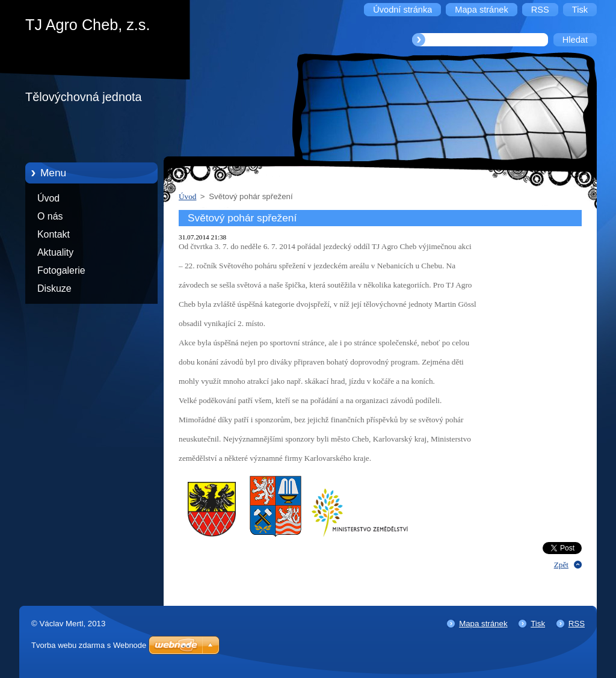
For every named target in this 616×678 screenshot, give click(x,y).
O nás (50, 216)
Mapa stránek (483, 624)
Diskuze (54, 288)
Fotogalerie (61, 270)
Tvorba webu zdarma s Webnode (89, 645)
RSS (577, 624)
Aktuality (55, 252)
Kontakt (54, 234)
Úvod (48, 198)
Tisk (538, 624)
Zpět (561, 565)
